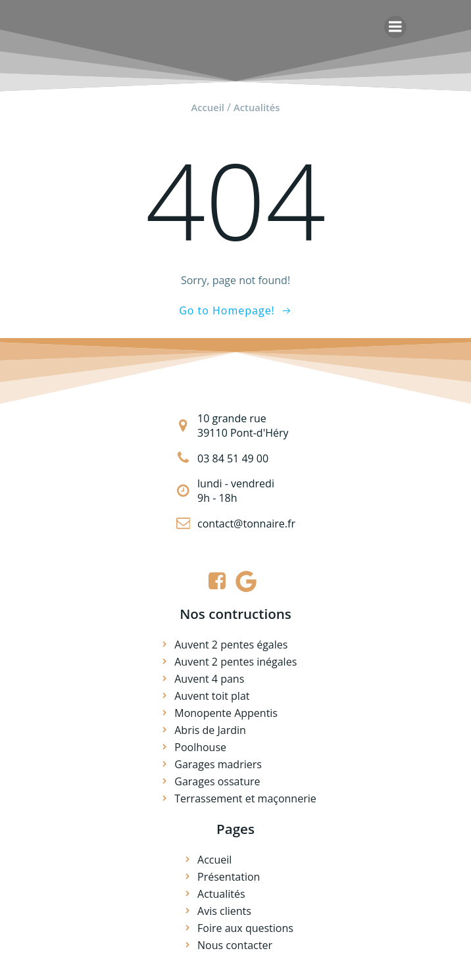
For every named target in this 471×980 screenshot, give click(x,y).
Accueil (207, 107)
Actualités (257, 107)
